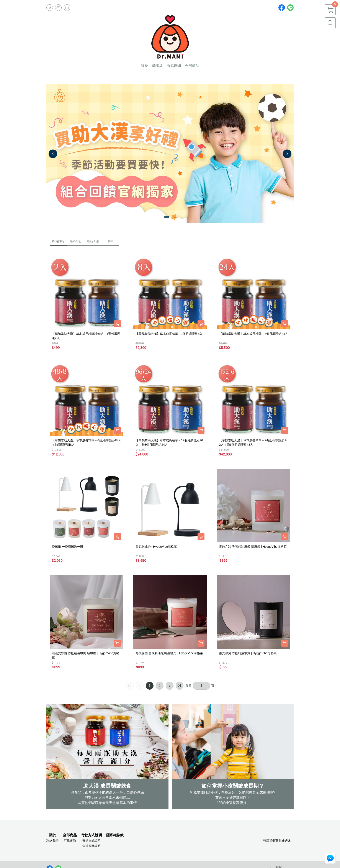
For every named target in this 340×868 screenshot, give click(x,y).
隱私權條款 (115, 835)
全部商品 (70, 835)
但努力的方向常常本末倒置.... (107, 798)
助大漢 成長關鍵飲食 (107, 786)
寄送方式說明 (92, 841)
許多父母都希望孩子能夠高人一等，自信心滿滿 (107, 792)
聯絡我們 (52, 841)
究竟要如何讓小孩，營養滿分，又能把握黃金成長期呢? (233, 792)
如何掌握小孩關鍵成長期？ (233, 786)
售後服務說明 (92, 846)
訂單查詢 (70, 841)
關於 (52, 835)
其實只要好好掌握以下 (233, 798)
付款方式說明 (92, 835)
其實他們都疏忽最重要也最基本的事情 (107, 803)
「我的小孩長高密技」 (233, 803)
